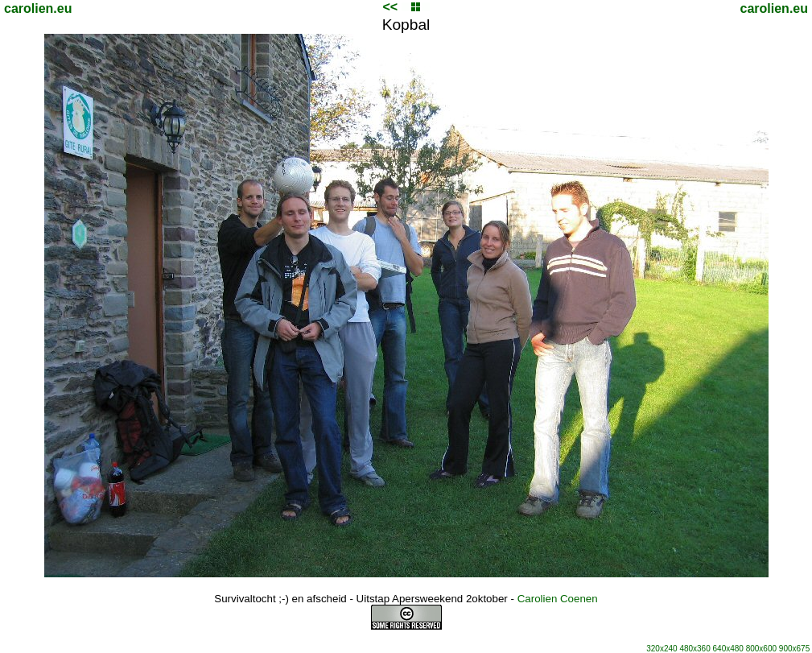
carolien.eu (38, 8)
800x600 (761, 649)
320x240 (662, 649)
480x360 (695, 649)
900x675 (794, 649)
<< (390, 7)
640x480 (728, 649)
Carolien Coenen (558, 599)
